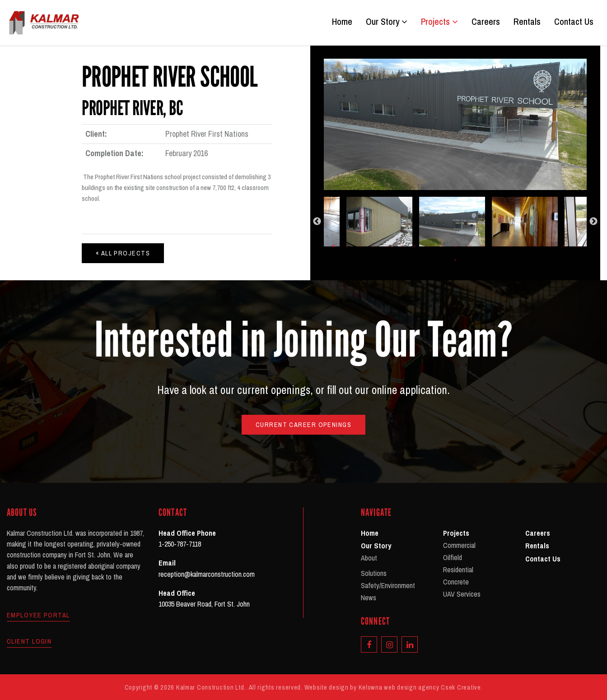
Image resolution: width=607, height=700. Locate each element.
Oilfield (453, 557)
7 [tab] (415, 246)
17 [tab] (550, 246)
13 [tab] (496, 246)
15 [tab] (523, 246)
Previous (317, 222)
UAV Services (462, 594)
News (369, 598)
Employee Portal (38, 615)
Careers (486, 22)
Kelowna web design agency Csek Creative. (421, 687)
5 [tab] (388, 246)
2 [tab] (347, 246)
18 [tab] (564, 246)
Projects (439, 22)
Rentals (527, 22)
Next (593, 222)
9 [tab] (442, 246)
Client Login (29, 641)
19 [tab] (577, 246)
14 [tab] (509, 246)
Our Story (387, 22)
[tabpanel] (455, 222)
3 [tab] (360, 246)
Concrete (456, 582)
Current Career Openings (303, 424)
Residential (458, 570)
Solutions (374, 573)
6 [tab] (401, 246)
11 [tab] (469, 246)
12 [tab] (482, 246)
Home (342, 22)
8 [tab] (428, 246)
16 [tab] (537, 246)
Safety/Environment (388, 585)
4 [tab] (374, 246)
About (369, 558)
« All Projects (123, 253)
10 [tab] (455, 246)
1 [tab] (333, 246)
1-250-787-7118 (180, 544)
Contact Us (574, 22)
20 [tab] (455, 260)
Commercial (459, 545)
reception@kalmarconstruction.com (207, 574)
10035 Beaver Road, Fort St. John (204, 604)
